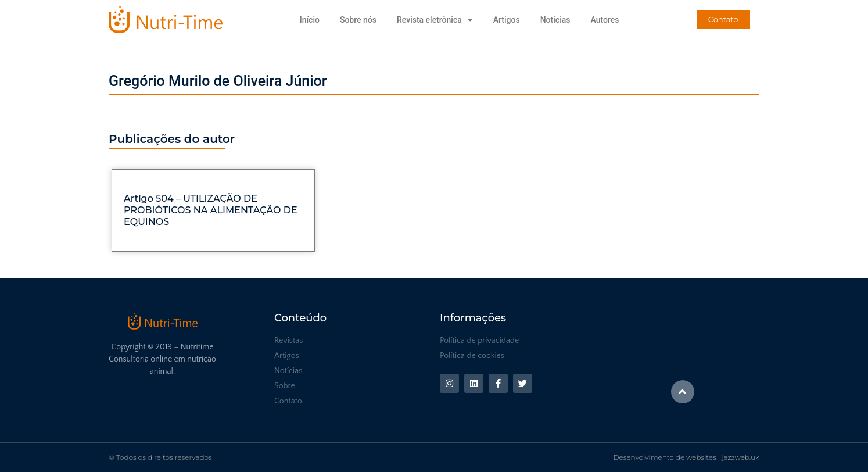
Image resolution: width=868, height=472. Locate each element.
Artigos (507, 20)
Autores (605, 20)
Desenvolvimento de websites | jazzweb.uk (686, 457)
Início (310, 20)
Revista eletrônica (435, 20)
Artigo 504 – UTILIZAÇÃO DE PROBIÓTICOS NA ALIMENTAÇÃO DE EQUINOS (211, 210)
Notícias (555, 20)
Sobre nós (358, 20)
